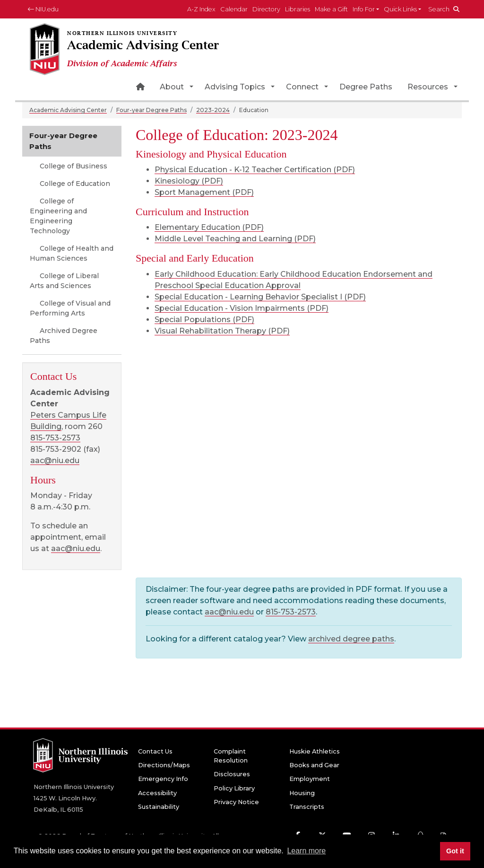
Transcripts (307, 807)
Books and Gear (314, 765)
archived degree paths (351, 639)
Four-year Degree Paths (151, 110)
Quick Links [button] (400, 9)
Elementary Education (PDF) (209, 227)
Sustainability (159, 807)
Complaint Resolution (231, 756)
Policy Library (234, 788)
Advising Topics (235, 87)
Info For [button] (364, 9)
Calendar (234, 9)
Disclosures (232, 774)
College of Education (74, 184)
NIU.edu (43, 9)
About (172, 87)
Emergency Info (163, 779)
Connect (302, 87)
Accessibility (157, 793)
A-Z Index (201, 9)
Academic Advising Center (68, 110)
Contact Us (155, 751)
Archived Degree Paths (64, 336)
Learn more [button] (306, 851)
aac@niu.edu (229, 612)
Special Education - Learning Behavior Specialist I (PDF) (260, 297)
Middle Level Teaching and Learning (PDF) (235, 239)
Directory (266, 9)
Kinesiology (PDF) (189, 181)
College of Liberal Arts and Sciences (64, 281)
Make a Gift (331, 9)
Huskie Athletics (315, 751)
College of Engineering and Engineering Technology (58, 216)
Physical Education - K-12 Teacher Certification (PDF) (255, 170)
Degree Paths (366, 87)
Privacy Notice (236, 802)
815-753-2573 (291, 612)
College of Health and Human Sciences (72, 253)
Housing (302, 793)
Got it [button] (455, 851)
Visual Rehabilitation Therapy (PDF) (222, 331)
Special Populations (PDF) (204, 320)
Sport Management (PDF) (204, 192)
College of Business (73, 166)
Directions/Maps (164, 765)
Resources (428, 87)
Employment (310, 779)
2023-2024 (213, 110)
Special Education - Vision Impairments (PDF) (242, 308)
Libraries (298, 9)
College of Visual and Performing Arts (70, 308)
